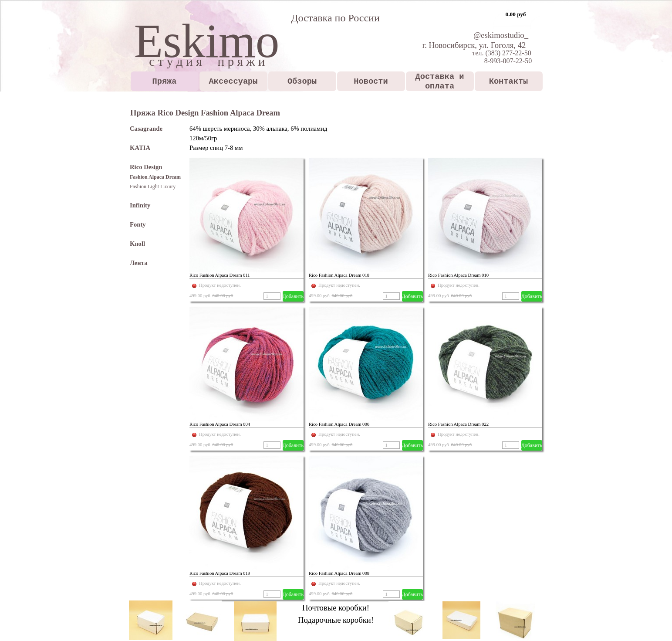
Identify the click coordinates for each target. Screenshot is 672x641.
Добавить (293, 296)
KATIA (140, 148)
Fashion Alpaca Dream (155, 177)
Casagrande (146, 129)
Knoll (137, 244)
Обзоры (302, 81)
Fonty (138, 224)
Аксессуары (233, 81)
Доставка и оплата (440, 81)
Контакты (509, 81)
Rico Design (146, 167)
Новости (371, 81)
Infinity (140, 205)
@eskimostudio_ (501, 35)
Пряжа (165, 81)
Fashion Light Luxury (153, 187)
